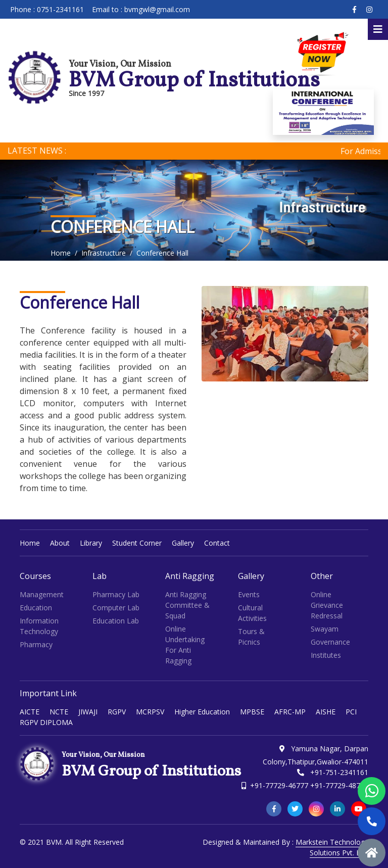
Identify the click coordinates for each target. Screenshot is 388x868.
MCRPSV (150, 712)
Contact (217, 543)
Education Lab (116, 621)
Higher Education (202, 712)
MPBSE (252, 712)
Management (42, 594)
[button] (214, 334)
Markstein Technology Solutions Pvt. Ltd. (332, 847)
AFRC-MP (290, 712)
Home (61, 253)
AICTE (30, 712)
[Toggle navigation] (378, 29)
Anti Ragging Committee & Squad (187, 605)
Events (249, 594)
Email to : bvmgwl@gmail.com (141, 9)
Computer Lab (116, 608)
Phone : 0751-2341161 (47, 9)
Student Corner (137, 543)
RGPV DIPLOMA (46, 722)
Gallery (183, 543)
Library (91, 543)
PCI (351, 712)
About (60, 543)
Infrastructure (104, 253)
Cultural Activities (252, 613)
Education (36, 608)
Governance (330, 642)
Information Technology (39, 626)
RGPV (117, 712)
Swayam (325, 629)
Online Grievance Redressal (327, 605)
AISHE (326, 712)
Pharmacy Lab (116, 594)
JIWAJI (88, 712)
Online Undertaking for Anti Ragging (185, 645)
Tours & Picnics (251, 637)
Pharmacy (36, 644)
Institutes (326, 655)
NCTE (59, 712)
